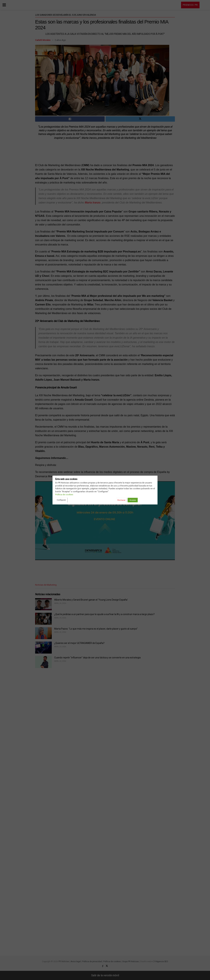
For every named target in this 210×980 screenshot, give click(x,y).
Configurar (61, 500)
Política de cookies (64, 494)
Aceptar (133, 500)
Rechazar (121, 500)
